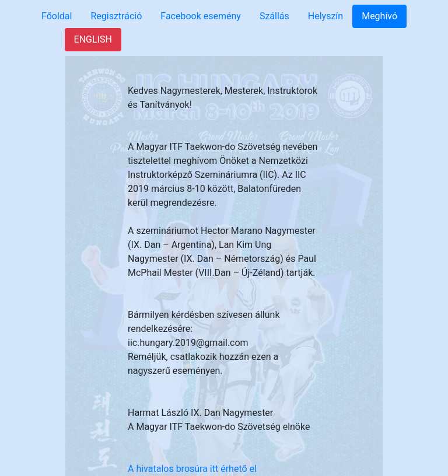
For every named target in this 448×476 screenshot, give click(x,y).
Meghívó (379, 16)
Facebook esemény (201, 16)
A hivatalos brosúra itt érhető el (192, 469)
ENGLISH (93, 39)
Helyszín (325, 16)
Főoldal (57, 16)
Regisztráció (116, 16)
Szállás (274, 16)
